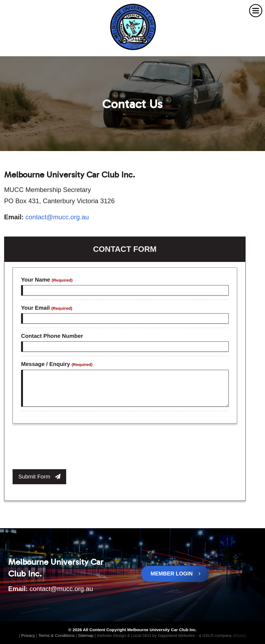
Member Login (176, 574)
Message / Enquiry (57, 364)
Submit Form (39, 477)
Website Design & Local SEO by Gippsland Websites (146, 635)
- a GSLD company (221, 635)
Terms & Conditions (56, 635)
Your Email (47, 308)
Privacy (28, 635)
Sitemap (86, 635)
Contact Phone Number (52, 336)
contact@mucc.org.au (57, 217)
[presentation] (54, 448)
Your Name (47, 280)
